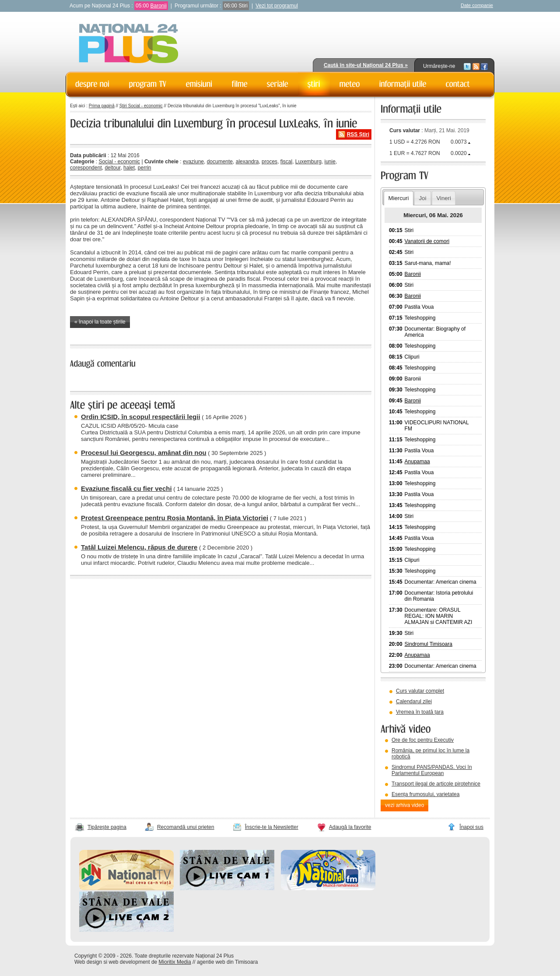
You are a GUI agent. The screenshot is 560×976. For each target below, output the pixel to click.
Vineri (443, 198)
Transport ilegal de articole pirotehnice (436, 784)
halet (129, 168)
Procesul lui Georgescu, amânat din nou (144, 453)
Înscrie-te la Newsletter (272, 827)
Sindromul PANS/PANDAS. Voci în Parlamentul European (432, 770)
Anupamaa (417, 462)
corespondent (86, 168)
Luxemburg (308, 162)
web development (129, 962)
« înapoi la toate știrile (100, 322)
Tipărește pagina (107, 827)
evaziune (193, 162)
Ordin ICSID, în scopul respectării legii (141, 417)
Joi (422, 198)
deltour (112, 168)
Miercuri (398, 198)
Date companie (477, 5)
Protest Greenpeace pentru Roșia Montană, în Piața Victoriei (175, 518)
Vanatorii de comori (427, 241)
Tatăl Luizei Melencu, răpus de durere (139, 547)
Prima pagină (102, 106)
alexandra (247, 162)
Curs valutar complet (420, 691)
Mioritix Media (175, 962)
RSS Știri (358, 134)
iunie (330, 162)
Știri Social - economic (141, 106)
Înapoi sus (471, 827)
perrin (145, 168)
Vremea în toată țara (420, 712)
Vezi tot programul (277, 6)
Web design (88, 962)
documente (220, 162)
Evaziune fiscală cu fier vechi (126, 488)
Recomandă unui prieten (186, 827)
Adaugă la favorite (350, 827)
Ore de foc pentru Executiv (423, 740)
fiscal (286, 162)
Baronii (158, 6)
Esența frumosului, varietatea (425, 794)
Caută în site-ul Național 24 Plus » (366, 65)
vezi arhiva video (404, 805)
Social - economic (119, 162)
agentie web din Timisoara (227, 962)
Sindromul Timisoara (429, 644)
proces (269, 162)
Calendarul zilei (414, 701)
